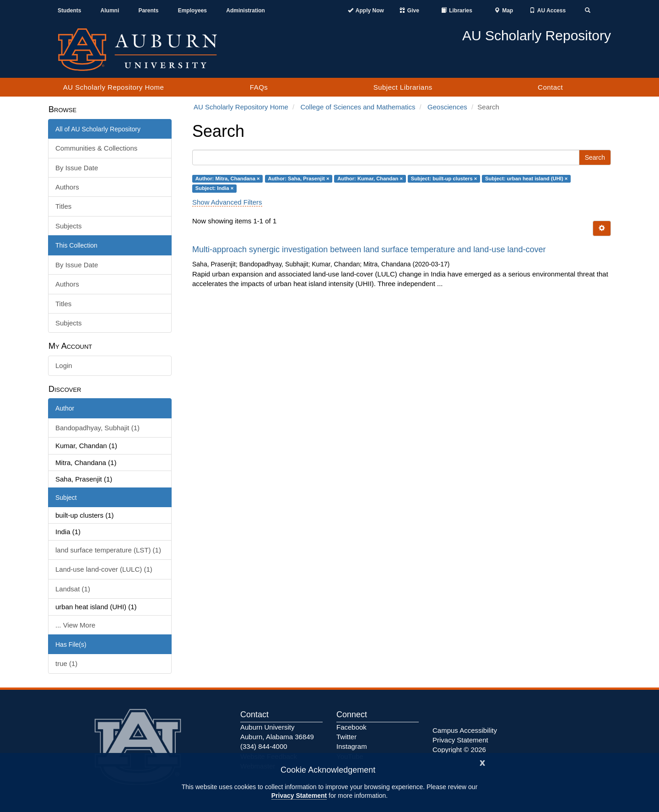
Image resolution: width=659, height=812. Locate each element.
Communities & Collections (96, 148)
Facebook (351, 727)
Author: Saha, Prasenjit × (298, 179)
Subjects (69, 226)
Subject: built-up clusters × (444, 179)
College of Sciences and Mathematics (358, 107)
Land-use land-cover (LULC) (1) (104, 569)
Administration (246, 11)
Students (69, 11)
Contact (550, 87)
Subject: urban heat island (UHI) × (526, 179)
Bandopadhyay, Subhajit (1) (97, 428)
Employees (192, 11)
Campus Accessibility (465, 730)
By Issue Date (77, 168)
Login (64, 365)
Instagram (352, 746)
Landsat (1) (73, 589)
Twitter (346, 737)
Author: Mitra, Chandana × (228, 179)
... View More (75, 625)
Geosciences (447, 107)
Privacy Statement (299, 796)
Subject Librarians (403, 87)
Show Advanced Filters (227, 202)
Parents (148, 11)
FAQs (259, 87)
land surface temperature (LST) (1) (108, 550)
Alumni (110, 11)
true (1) (66, 663)
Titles (63, 206)
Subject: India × (214, 188)
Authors (67, 187)
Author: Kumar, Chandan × (370, 179)
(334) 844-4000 (264, 746)
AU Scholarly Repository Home (114, 87)
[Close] (482, 762)
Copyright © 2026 (459, 750)
